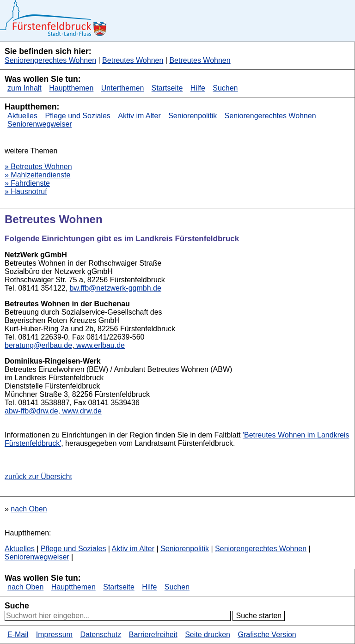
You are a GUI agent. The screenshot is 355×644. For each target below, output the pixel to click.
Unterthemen (123, 88)
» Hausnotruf (26, 191)
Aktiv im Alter (139, 116)
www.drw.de (81, 411)
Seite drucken (208, 635)
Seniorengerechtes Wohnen (50, 60)
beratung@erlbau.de (38, 345)
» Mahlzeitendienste (37, 175)
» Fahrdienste (27, 183)
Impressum (54, 635)
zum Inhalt (24, 88)
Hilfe (198, 88)
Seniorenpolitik (193, 116)
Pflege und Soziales (77, 116)
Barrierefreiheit (153, 635)
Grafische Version (267, 635)
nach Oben (29, 509)
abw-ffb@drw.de (31, 411)
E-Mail (18, 635)
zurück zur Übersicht (38, 477)
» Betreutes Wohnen (38, 167)
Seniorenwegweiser (40, 124)
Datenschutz (101, 635)
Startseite (167, 88)
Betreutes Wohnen (133, 60)
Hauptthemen (71, 88)
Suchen (225, 88)
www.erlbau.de (100, 345)
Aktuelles (22, 116)
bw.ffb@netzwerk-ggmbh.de (116, 288)
